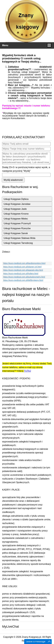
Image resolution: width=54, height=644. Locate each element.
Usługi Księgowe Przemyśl (17, 223)
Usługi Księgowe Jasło (15, 209)
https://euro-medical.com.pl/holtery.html (21, 274)
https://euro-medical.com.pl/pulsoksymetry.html (24, 277)
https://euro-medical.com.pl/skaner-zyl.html (22, 267)
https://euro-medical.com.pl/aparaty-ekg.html (23, 270)
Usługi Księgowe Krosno (16, 214)
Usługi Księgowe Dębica (16, 199)
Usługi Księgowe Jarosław (17, 204)
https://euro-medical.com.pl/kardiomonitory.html (24, 263)
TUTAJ (27, 371)
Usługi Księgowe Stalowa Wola (19, 238)
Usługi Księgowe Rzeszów (17, 228)
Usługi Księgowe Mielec (16, 219)
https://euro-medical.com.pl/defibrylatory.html (23, 280)
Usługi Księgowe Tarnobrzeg (18, 243)
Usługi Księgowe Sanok (16, 233)
